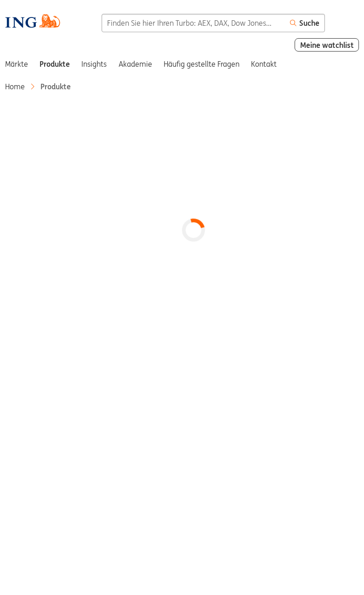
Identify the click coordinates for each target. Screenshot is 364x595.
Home (15, 87)
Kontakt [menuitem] (264, 64)
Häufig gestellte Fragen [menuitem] (202, 64)
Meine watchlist (327, 45)
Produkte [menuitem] (55, 64)
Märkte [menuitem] (17, 64)
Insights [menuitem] (94, 64)
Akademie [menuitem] (135, 64)
